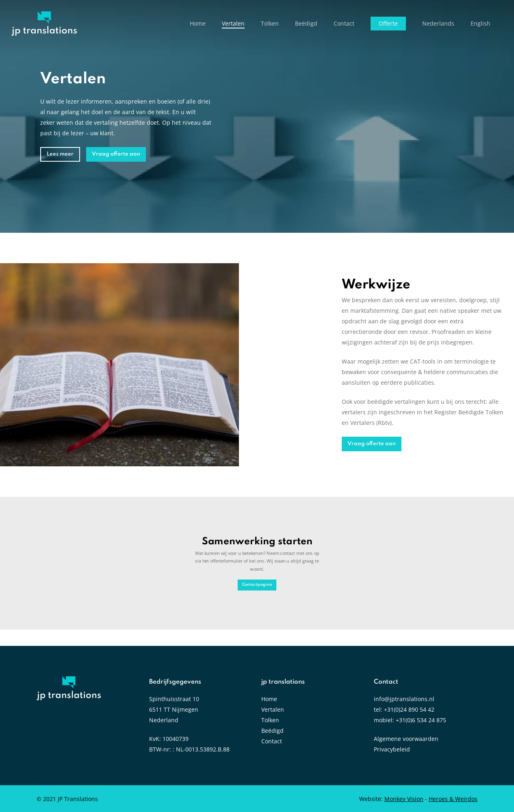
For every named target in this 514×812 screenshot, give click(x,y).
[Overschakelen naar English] (480, 24)
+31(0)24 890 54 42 (409, 709)
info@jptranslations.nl (404, 699)
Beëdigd (272, 731)
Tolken (270, 720)
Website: (391, 799)
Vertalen (273, 709)
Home (269, 699)
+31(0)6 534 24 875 (421, 720)
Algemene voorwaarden (406, 739)
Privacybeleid (392, 749)
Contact (272, 741)
